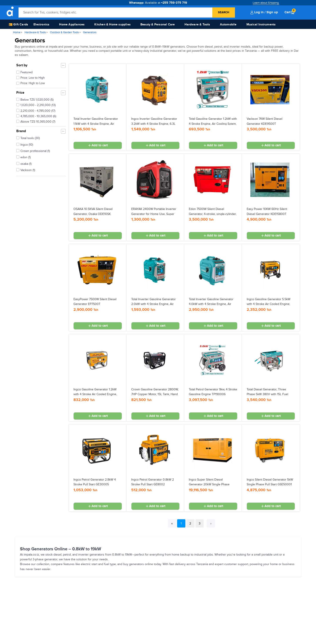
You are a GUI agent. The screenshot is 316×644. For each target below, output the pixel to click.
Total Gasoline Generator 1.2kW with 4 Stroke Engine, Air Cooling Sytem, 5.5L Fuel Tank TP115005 (213, 124)
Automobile (228, 24)
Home (17, 32)
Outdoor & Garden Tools (64, 32)
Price (20, 93)
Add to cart (98, 145)
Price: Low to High (33, 78)
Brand (21, 131)
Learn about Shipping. (266, 3)
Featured (27, 72)
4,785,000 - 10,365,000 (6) (36, 116)
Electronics (41, 24)
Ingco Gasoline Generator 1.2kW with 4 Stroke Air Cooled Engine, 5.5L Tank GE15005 (95, 394)
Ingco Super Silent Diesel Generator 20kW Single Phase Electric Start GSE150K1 (209, 484)
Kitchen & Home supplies (112, 24)
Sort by (22, 65)
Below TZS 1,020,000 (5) (35, 99)
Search (224, 12)
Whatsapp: (158, 3)
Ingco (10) (25, 144)
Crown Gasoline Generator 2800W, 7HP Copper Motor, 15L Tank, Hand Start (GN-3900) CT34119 (155, 394)
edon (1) (23, 157)
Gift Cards (18, 25)
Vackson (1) (26, 170)
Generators (90, 32)
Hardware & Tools (197, 24)
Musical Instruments (261, 24)
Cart (289, 12)
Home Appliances (72, 24)
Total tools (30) (28, 138)
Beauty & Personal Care (158, 24)
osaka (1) (24, 163)
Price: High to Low (33, 83)
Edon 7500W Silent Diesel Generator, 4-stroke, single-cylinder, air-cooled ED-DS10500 (213, 214)
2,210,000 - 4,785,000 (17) (36, 110)
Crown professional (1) (33, 151)
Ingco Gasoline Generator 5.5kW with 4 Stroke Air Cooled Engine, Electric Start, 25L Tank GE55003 (269, 304)
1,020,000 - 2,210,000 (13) (36, 105)
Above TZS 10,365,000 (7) (36, 121)
